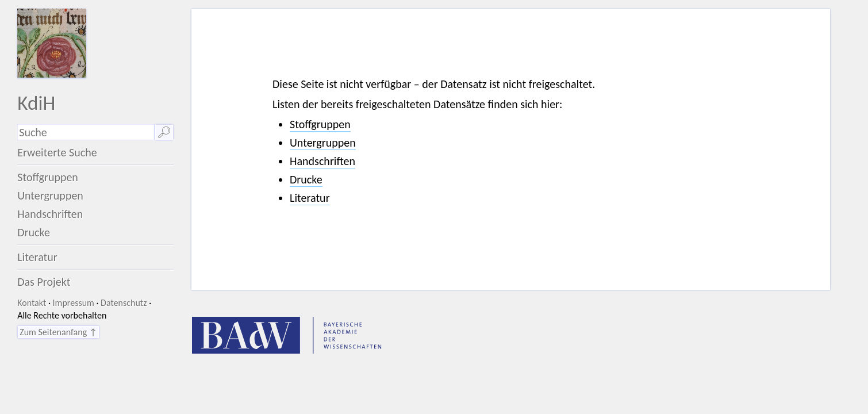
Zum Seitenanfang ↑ (58, 332)
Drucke (34, 232)
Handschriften (50, 214)
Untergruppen (50, 195)
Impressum (74, 303)
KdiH (36, 103)
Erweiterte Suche (57, 152)
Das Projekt (44, 282)
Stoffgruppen (48, 177)
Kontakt (32, 303)
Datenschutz (124, 303)
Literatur (37, 257)
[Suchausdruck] (86, 132)
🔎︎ (164, 132)
